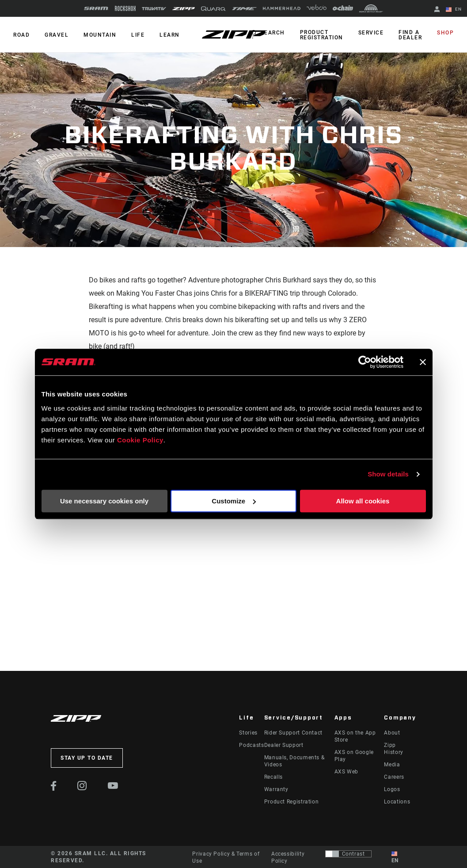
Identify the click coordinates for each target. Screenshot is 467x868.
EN (454, 10)
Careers (394, 777)
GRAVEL (57, 35)
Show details (388, 474)
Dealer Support (284, 745)
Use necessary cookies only (104, 501)
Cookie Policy (140, 440)
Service (371, 33)
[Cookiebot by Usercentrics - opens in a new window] (365, 362)
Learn (170, 35)
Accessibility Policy (288, 857)
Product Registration (322, 35)
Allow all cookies (363, 501)
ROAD (21, 35)
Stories (248, 733)
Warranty (276, 789)
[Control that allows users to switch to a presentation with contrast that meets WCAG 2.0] (348, 854)
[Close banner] (423, 362)
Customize (234, 501)
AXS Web (346, 772)
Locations (397, 802)
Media (392, 765)
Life (138, 35)
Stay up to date (87, 758)
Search (273, 33)
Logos (392, 789)
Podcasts (251, 745)
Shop (445, 33)
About (392, 733)
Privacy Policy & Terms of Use (226, 857)
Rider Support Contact (293, 733)
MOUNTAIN (100, 35)
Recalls (273, 777)
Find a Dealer (410, 35)
